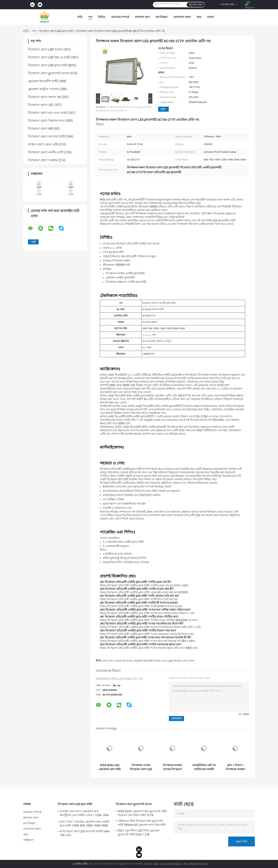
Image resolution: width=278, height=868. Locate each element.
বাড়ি (80, 17)
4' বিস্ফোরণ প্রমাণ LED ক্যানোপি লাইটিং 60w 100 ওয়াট (85, 833)
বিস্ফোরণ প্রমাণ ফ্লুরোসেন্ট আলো (49, 73)
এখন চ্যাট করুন (227, 4)
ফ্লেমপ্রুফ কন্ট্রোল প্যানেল (43, 89)
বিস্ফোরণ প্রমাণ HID (41, 129)
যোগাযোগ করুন (182, 17)
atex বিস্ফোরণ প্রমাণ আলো (181, 661)
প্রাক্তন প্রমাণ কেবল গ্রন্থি (43, 144)
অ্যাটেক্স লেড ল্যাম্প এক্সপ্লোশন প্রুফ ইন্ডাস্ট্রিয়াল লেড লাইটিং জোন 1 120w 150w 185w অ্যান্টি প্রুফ (84, 814)
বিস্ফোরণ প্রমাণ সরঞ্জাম (43, 160)
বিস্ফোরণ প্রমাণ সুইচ (41, 105)
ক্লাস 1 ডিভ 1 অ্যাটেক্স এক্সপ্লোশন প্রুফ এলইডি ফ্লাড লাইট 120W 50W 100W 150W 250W (85, 824)
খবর (199, 17)
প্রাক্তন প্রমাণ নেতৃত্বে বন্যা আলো (117, 661)
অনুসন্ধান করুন (196, 5)
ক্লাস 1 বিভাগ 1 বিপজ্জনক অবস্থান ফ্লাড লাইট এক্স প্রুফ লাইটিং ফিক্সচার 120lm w (235, 767)
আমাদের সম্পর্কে (120, 17)
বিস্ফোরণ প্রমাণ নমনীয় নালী (46, 152)
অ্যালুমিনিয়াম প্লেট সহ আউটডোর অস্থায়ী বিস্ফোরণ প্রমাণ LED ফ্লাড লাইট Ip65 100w (204, 767)
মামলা (210, 17)
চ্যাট (163, 109)
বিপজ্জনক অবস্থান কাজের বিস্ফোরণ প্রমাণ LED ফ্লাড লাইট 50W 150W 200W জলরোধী (172, 767)
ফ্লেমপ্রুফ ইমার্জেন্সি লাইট (43, 81)
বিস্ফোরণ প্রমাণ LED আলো (45, 49)
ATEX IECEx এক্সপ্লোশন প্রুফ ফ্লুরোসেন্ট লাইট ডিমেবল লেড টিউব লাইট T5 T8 (142, 813)
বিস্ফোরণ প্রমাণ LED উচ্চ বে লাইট (49, 57)
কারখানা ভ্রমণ (142, 17)
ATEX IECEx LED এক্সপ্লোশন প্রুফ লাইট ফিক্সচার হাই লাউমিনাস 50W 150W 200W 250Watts (110, 767)
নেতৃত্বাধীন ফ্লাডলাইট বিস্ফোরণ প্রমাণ (150, 661)
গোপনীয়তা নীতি (80, 864)
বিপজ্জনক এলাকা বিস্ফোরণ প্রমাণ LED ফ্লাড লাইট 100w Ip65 (141, 767)
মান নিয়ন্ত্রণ (161, 17)
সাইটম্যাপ (28, 840)
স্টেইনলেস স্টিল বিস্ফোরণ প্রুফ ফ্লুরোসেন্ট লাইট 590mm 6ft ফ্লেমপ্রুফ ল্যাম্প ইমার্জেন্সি (142, 823)
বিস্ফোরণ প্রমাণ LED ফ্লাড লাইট (56, 31)
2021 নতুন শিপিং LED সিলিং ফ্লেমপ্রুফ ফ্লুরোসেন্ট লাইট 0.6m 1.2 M (139, 833)
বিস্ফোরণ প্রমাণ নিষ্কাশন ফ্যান (46, 121)
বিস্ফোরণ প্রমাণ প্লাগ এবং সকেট (48, 113)
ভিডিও (102, 17)
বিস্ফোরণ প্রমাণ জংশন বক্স (44, 97)
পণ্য (90, 17)
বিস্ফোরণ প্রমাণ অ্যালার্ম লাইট (47, 136)
